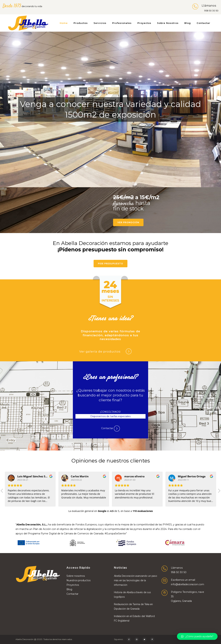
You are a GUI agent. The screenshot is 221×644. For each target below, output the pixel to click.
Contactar (72, 594)
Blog (69, 589)
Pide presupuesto (110, 264)
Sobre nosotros (76, 576)
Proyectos (73, 585)
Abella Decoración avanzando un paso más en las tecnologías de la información (136, 580)
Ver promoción (128, 222)
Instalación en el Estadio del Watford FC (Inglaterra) (134, 618)
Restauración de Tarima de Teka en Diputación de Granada (133, 606)
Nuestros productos (78, 580)
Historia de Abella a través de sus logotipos (132, 595)
